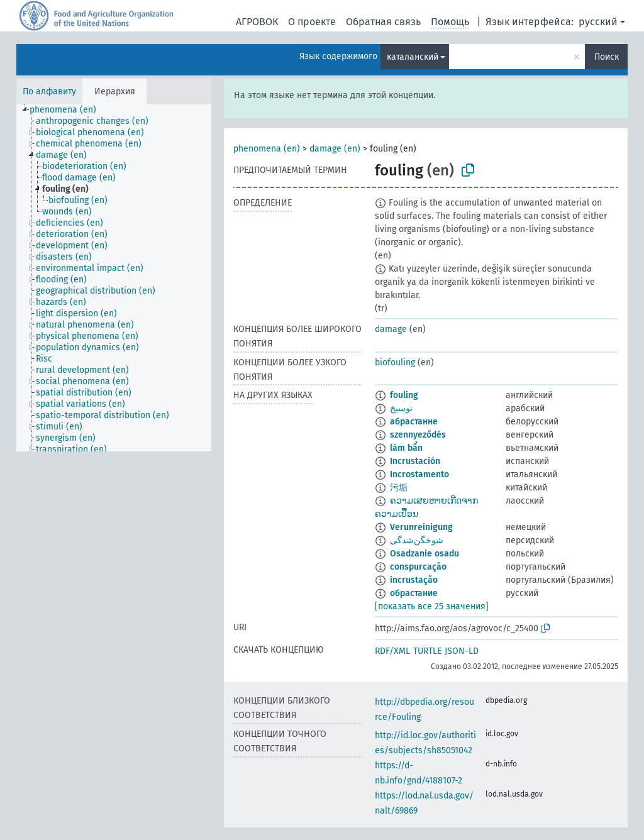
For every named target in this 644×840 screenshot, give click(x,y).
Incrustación (415, 461)
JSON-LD (462, 651)
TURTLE (427, 651)
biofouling (395, 362)
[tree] (114, 278)
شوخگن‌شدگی (417, 540)
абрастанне (414, 422)
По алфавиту (49, 91)
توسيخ (401, 408)
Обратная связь (383, 22)
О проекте (312, 22)
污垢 (399, 488)
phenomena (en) (267, 149)
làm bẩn (406, 448)
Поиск (607, 57)
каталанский (413, 57)
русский (598, 22)
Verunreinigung (421, 527)
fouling (404, 395)
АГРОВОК (257, 22)
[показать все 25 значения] (432, 606)
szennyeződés (418, 435)
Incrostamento (419, 474)
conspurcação (418, 567)
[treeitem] (68, 110)
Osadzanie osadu (425, 554)
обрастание (414, 593)
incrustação (414, 580)
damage (391, 329)
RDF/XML (392, 651)
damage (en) (335, 149)
